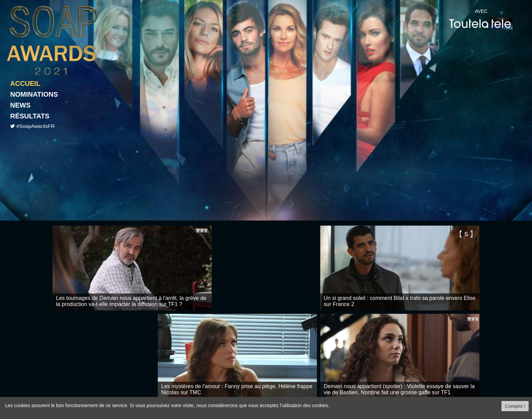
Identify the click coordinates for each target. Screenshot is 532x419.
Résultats (30, 116)
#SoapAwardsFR (35, 126)
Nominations (34, 94)
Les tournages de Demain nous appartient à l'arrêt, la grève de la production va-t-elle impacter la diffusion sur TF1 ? (131, 301)
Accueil (25, 83)
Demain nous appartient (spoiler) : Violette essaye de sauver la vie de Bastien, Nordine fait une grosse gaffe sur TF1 (399, 389)
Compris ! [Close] (515, 406)
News (20, 105)
